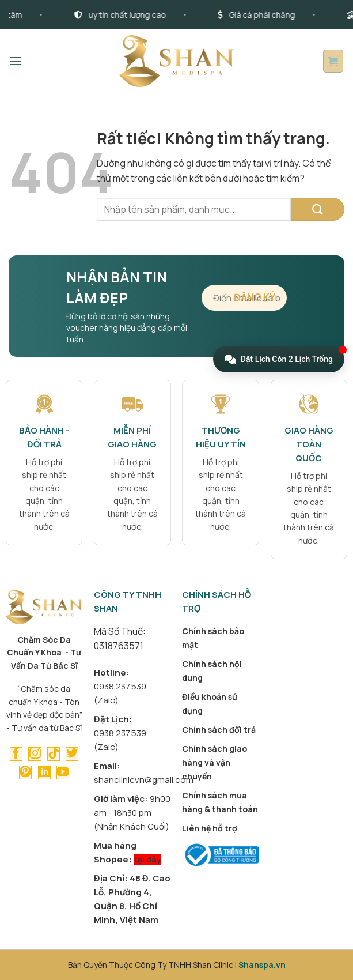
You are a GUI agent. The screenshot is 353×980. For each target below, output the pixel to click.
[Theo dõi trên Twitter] (72, 754)
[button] (16, 61)
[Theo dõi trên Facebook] (16, 754)
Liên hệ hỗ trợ (210, 828)
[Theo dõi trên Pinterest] (25, 772)
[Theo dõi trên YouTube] (63, 772)
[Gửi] (318, 209)
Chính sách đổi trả (219, 730)
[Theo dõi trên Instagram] (35, 754)
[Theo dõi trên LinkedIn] (44, 772)
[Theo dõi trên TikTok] (54, 754)
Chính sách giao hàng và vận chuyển (215, 762)
